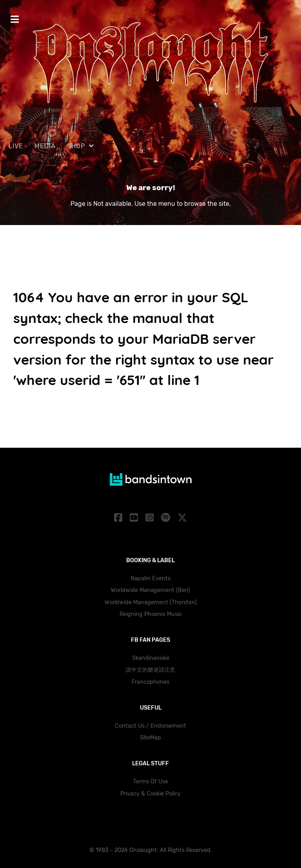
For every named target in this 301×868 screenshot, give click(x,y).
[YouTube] (135, 518)
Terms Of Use (151, 782)
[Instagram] (151, 518)
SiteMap (150, 738)
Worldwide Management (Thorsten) (151, 602)
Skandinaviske (151, 658)
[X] (182, 518)
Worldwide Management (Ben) (150, 590)
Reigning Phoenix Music (151, 614)
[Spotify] (167, 518)
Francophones (150, 682)
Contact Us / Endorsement (150, 726)
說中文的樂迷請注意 (150, 670)
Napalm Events (150, 578)
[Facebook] (120, 518)
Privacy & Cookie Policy (150, 794)
